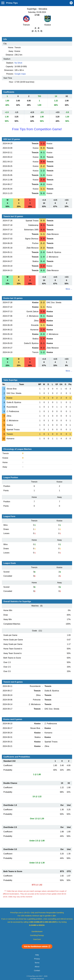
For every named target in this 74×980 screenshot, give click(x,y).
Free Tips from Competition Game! (37, 129)
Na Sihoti (18, 63)
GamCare (37, 939)
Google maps (20, 74)
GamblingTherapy (37, 935)
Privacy (37, 959)
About (37, 967)
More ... (69, 289)
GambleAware (37, 931)
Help (37, 955)
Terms (37, 963)
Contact (37, 971)
